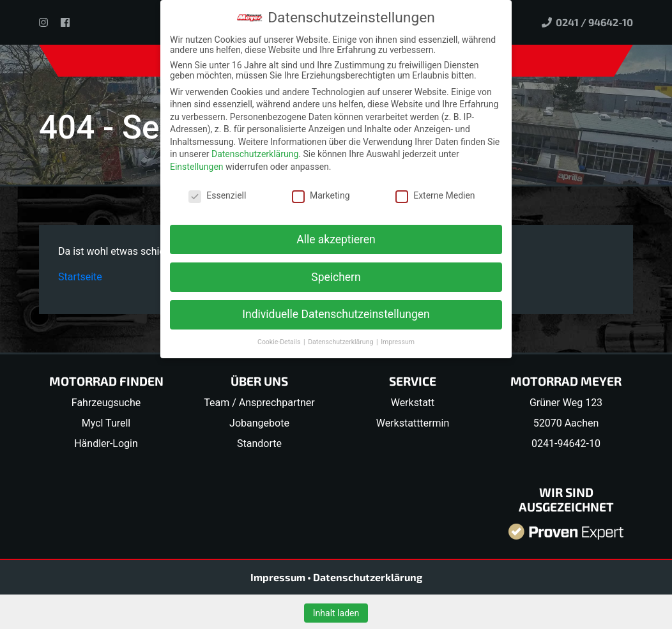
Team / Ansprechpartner (259, 403)
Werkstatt (413, 403)
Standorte (259, 443)
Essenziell (217, 195)
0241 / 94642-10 (587, 22)
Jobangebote (259, 423)
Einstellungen (197, 167)
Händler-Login (106, 443)
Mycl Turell (106, 423)
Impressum (279, 577)
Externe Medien (435, 195)
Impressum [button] (398, 342)
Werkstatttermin (413, 423)
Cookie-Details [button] (280, 342)
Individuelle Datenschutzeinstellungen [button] (336, 314)
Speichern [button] (336, 277)
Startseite (80, 277)
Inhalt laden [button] (336, 613)
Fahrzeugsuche (106, 403)
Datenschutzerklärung (368, 577)
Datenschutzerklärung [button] (341, 342)
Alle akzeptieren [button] (336, 239)
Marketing (321, 195)
